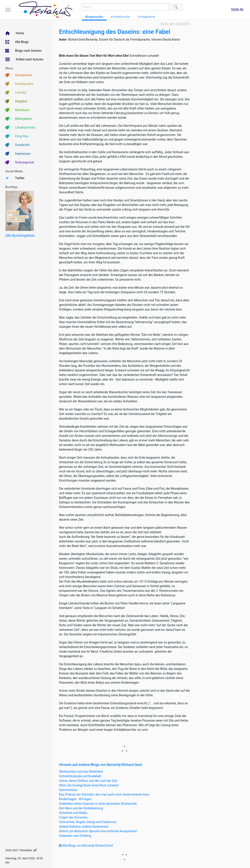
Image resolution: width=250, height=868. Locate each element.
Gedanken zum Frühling (75, 836)
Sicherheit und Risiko (73, 813)
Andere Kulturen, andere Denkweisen (84, 827)
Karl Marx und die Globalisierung (81, 808)
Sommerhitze (68, 790)
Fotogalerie (146, 17)
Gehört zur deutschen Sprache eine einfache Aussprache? (98, 831)
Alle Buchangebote (20, 236)
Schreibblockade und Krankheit (80, 776)
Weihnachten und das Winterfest (81, 772)
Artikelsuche (120, 17)
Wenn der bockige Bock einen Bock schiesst (89, 785)
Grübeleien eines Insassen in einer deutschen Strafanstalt (98, 804)
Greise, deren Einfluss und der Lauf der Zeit (88, 781)
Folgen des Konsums (73, 817)
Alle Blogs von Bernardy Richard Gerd (86, 846)
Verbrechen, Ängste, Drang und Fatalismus (88, 822)
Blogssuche (94, 17)
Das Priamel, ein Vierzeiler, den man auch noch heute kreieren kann (104, 794)
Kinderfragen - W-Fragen (75, 799)
